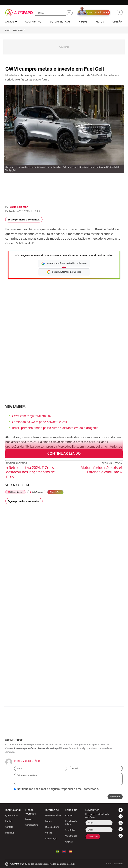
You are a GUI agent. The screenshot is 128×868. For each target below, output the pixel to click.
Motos (48, 821)
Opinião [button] (117, 22)
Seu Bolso (70, 830)
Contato (9, 827)
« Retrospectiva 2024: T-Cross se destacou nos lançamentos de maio (32, 472)
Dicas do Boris (19, 30)
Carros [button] (11, 22)
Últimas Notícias (15, 492)
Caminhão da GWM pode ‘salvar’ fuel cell (39, 422)
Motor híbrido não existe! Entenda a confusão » (101, 470)
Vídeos (49, 833)
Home (8, 30)
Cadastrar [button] (93, 837)
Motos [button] (100, 22)
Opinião (69, 815)
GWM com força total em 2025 (33, 416)
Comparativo (32, 825)
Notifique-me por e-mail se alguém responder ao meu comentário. (56, 789)
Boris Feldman (19, 207)
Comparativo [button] (33, 22)
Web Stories (71, 836)
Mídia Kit (10, 833)
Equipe (9, 821)
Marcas (29, 819)
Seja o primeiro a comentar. (24, 220)
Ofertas (69, 842)
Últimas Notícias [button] (60, 22)
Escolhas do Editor (71, 823)
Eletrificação (51, 839)
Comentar (115, 797)
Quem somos (12, 815)
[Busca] (51, 13)
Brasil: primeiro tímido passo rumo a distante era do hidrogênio (55, 428)
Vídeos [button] (83, 22)
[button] (69, 13)
